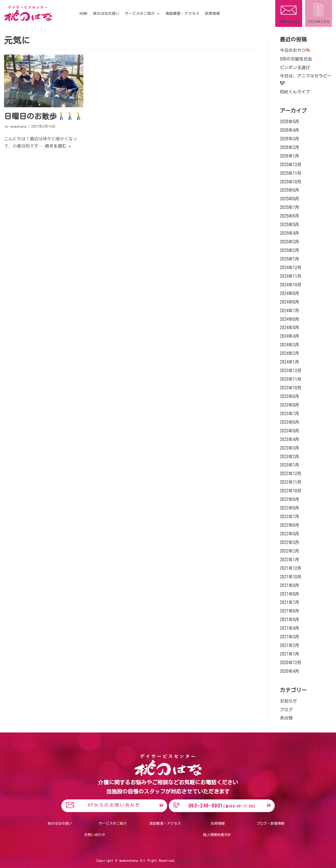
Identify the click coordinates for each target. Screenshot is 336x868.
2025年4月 (289, 233)
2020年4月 (289, 671)
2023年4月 (289, 439)
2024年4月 (289, 336)
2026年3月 (289, 139)
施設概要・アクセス (183, 13)
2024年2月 (289, 353)
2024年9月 (289, 293)
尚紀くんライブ (295, 92)
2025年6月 (289, 216)
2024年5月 (289, 328)
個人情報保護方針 (217, 835)
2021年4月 (289, 628)
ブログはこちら (319, 22)
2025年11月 (291, 173)
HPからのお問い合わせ (114, 805)
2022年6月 (289, 525)
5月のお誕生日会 (296, 59)
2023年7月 (289, 414)
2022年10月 (291, 491)
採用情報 (212, 13)
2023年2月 (289, 457)
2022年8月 (289, 508)
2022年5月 (289, 534)
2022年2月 (289, 551)
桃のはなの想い (106, 13)
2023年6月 (289, 422)
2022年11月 (291, 482)
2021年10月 (291, 577)
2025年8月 (289, 199)
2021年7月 (289, 602)
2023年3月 (289, 448)
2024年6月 (289, 319)
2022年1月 (289, 560)
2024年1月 (289, 362)
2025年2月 (289, 250)
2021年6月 (289, 611)
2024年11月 (291, 276)
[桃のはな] (28, 13)
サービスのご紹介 (113, 823)
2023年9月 (289, 396)
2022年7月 (289, 517)
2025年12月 (291, 165)
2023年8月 (289, 405)
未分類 (286, 718)
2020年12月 (291, 663)
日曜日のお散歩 (43, 116)
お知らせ (288, 701)
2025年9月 (289, 190)
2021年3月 (289, 637)
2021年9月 (289, 585)
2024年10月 (291, 285)
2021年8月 (289, 594)
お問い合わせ (289, 22)
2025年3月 (289, 242)
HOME (84, 13)
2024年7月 (289, 311)
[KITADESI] (230, 860)
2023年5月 (289, 431)
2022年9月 (289, 499)
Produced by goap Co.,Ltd (199, 860)
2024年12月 (291, 268)
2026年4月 (289, 130)
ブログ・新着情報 (270, 823)
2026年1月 (289, 156)
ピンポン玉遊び (295, 67)
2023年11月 (291, 379)
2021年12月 (291, 568)
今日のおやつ (295, 50)
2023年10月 (291, 388)
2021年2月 (289, 645)
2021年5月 (289, 620)
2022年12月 (291, 474)
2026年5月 (289, 122)
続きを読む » (58, 146)
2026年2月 (289, 147)
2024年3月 (289, 345)
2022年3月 (289, 542)
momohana (19, 126)
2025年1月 (289, 259)
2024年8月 (289, 302)
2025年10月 (291, 182)
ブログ (286, 710)
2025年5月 (289, 225)
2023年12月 (291, 371)
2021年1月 (289, 654)
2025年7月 (289, 207)
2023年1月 (289, 465)
